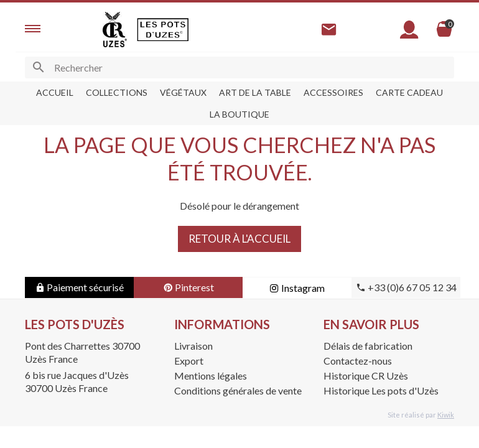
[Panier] (444, 29)
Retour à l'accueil (240, 239)
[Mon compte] (409, 30)
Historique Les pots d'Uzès (381, 390)
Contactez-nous (358, 361)
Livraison (193, 346)
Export (189, 361)
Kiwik (446, 415)
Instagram (297, 288)
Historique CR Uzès (366, 376)
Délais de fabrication (368, 346)
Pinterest (188, 287)
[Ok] (38, 68)
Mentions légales (211, 376)
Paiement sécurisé (79, 287)
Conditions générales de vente (238, 390)
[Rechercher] (240, 68)
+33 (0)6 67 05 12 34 (406, 287)
